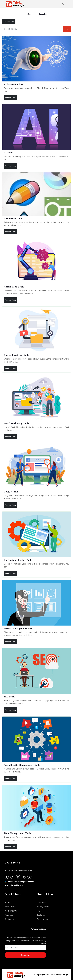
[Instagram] (24, 877)
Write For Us (10, 907)
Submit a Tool (9, 22)
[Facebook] (7, 877)
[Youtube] (29, 877)
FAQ (38, 911)
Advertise (9, 915)
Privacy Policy (43, 907)
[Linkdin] (18, 877)
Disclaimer (41, 915)
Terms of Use (42, 919)
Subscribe (25, 955)
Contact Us (9, 919)
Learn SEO (41, 903)
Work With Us (11, 911)
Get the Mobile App (15, 885)
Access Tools (11, 97)
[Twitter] (12, 877)
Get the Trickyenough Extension (21, 882)
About (7, 903)
